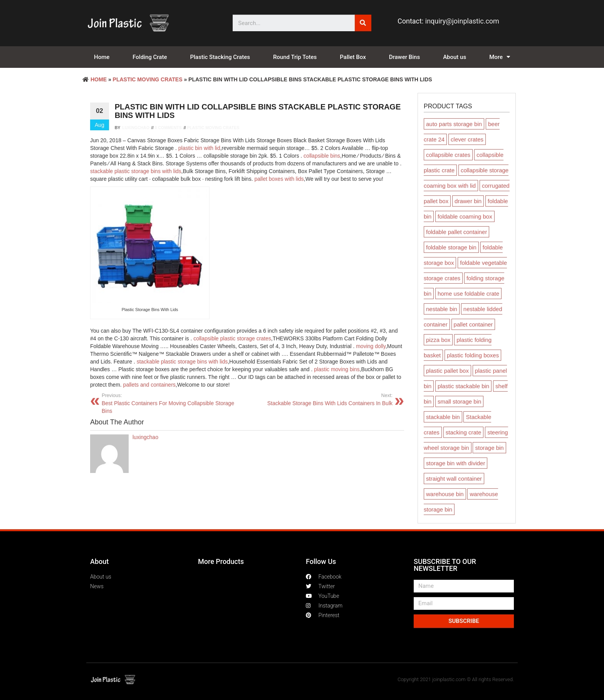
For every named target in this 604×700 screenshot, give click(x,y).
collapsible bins (322, 156)
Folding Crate (150, 57)
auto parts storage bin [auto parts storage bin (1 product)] (454, 124)
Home (102, 57)
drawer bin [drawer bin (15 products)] (468, 201)
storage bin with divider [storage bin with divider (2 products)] (456, 463)
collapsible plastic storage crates (232, 338)
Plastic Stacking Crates (220, 57)
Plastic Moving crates (148, 79)
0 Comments (168, 128)
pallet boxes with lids (279, 179)
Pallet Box (353, 57)
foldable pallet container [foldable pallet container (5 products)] (456, 232)
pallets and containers (149, 385)
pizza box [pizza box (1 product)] (438, 340)
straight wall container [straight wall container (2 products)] (454, 479)
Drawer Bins (404, 57)
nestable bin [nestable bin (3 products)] (442, 309)
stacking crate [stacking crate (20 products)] (464, 432)
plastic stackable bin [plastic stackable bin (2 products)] (463, 386)
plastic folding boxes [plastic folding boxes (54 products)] (473, 355)
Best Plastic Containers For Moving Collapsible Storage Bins (172, 403)
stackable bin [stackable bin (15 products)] (443, 417)
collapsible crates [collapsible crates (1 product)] (448, 155)
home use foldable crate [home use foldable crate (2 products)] (468, 294)
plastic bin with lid (199, 148)
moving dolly (371, 346)
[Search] (363, 23)
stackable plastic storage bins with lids (136, 171)
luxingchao (136, 128)
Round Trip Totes (295, 57)
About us (455, 57)
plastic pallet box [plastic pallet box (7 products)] (447, 371)
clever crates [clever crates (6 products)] (467, 139)
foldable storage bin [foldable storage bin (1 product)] (451, 247)
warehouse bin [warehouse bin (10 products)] (445, 494)
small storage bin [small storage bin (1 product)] (459, 401)
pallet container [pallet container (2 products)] (473, 324)
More (500, 57)
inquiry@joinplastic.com (462, 21)
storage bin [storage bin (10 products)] (489, 448)
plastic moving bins (337, 369)
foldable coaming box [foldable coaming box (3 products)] (465, 216)
